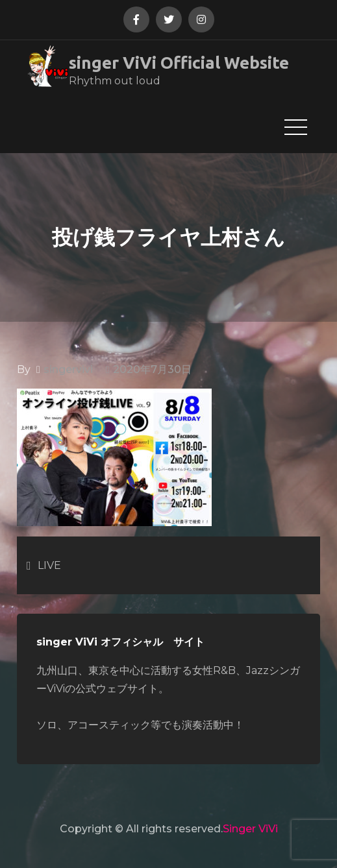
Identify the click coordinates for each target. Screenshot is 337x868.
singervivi (68, 369)
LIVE (49, 565)
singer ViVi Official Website (179, 63)
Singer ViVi (250, 829)
